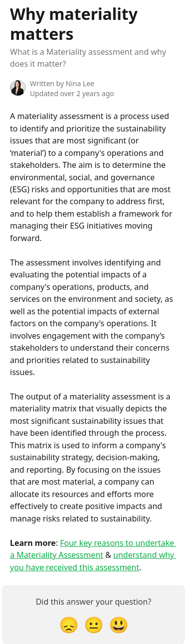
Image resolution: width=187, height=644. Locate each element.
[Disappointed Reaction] (69, 624)
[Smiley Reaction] (119, 624)
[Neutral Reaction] (94, 624)
